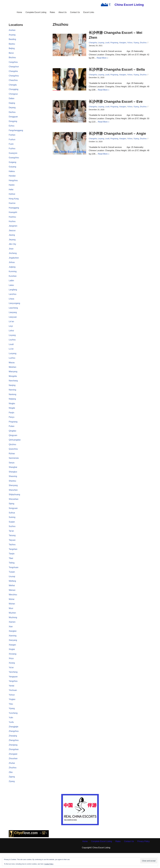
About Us (63, 12)
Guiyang (12, 170)
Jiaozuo (12, 235)
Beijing (12, 49)
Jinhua (12, 267)
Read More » (103, 58)
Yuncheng (13, 727)
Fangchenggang (16, 132)
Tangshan (13, 560)
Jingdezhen (14, 263)
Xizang (12, 676)
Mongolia (13, 383)
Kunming (13, 276)
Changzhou (14, 77)
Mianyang (13, 379)
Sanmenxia (14, 467)
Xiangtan (13, 643)
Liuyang (12, 341)
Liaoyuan (13, 323)
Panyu (12, 425)
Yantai (11, 699)
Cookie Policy (49, 864)
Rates (52, 12)
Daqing (12, 105)
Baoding (12, 40)
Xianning (13, 648)
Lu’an (11, 355)
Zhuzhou (13, 782)
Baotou (12, 44)
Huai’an (12, 207)
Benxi (11, 54)
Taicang (12, 546)
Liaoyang (13, 318)
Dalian (12, 100)
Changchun (14, 68)
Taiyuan (12, 550)
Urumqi (12, 587)
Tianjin (12, 564)
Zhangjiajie (14, 741)
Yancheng (13, 685)
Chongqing (14, 91)
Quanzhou (13, 457)
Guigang (13, 165)
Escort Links (89, 12)
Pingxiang (13, 430)
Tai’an (11, 541)
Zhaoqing (13, 750)
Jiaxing (12, 239)
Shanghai (13, 476)
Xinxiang (13, 666)
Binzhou (12, 58)
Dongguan (13, 119)
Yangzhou (13, 694)
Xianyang (13, 652)
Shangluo (13, 481)
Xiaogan (12, 657)
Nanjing (12, 392)
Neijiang (12, 406)
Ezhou (12, 128)
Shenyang (13, 495)
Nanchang (13, 388)
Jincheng (13, 258)
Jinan (11, 253)
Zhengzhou (14, 754)
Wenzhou (13, 606)
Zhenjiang (13, 759)
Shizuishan (14, 509)
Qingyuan (13, 444)
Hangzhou (13, 184)
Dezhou (12, 114)
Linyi (11, 332)
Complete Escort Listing (36, 12)
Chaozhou (13, 81)
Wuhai (12, 611)
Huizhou (12, 221)
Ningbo (12, 411)
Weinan (12, 601)
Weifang (12, 592)
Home (19, 12)
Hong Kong (14, 202)
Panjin (11, 420)
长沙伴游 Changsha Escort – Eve (116, 102)
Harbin (12, 188)
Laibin (11, 286)
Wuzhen (12, 625)
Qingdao (13, 439)
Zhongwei (13, 768)
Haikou (12, 174)
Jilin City (12, 249)
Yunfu (11, 736)
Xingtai (12, 662)
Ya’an (11, 680)
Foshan (12, 137)
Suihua (12, 522)
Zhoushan (13, 773)
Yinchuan (13, 703)
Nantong (13, 402)
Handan (12, 179)
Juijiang (12, 272)
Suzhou (12, 536)
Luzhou (12, 365)
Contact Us (75, 12)
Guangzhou (14, 160)
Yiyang (12, 722)
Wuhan (12, 615)
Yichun (12, 708)
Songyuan (13, 518)
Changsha (13, 72)
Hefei (11, 193)
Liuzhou (12, 346)
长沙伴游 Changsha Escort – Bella (117, 70)
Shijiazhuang (14, 504)
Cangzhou (13, 63)
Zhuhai (12, 778)
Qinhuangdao (15, 448)
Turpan (12, 583)
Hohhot (12, 198)
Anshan (12, 30)
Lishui (11, 337)
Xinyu (11, 671)
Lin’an (11, 327)
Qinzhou (12, 453)
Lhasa (11, 304)
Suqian (12, 532)
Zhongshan (14, 764)
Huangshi (13, 216)
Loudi (11, 351)
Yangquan (13, 690)
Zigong (12, 792)
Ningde (12, 416)
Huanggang (14, 212)
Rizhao (12, 462)
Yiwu (11, 717)
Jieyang (12, 244)
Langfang (13, 295)
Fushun (12, 142)
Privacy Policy (144, 856)
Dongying (13, 123)
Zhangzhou (14, 745)
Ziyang (12, 796)
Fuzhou (12, 151)
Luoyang (13, 360)
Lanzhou (13, 300)
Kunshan (13, 281)
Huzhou (12, 225)
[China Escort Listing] (121, 5)
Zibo (11, 787)
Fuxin (11, 146)
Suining (12, 527)
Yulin (11, 731)
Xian (11, 639)
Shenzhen (13, 499)
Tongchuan (14, 578)
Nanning (12, 397)
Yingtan (12, 713)
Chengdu (13, 86)
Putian (12, 434)
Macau (12, 369)
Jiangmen (13, 230)
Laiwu (11, 290)
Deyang (12, 109)
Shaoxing (13, 485)
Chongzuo (13, 95)
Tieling (12, 573)
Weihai (12, 597)
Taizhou (12, 555)
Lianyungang (14, 309)
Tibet (11, 569)
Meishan (12, 374)
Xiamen (12, 634)
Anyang (12, 35)
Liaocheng (13, 314)
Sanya (12, 471)
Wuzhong (13, 629)
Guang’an (13, 156)
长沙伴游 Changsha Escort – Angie (117, 135)
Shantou (12, 490)
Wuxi (11, 620)
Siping (11, 513)
